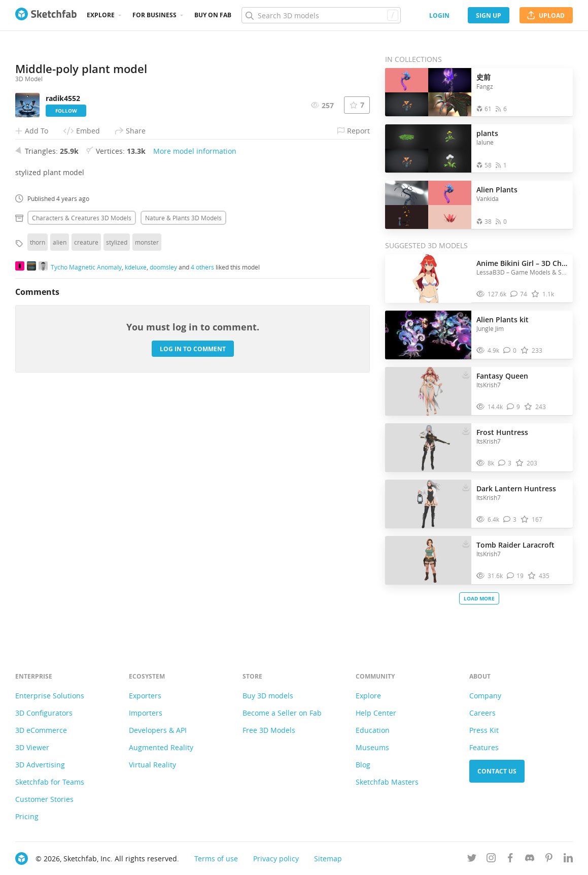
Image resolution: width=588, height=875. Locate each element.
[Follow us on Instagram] (491, 860)
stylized (117, 441)
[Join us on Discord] (530, 860)
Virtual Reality (152, 765)
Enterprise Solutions (50, 696)
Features (484, 747)
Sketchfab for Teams (50, 782)
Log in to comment (193, 547)
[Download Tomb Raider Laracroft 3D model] (466, 543)
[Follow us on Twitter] (472, 860)
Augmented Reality (161, 747)
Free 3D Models (269, 730)
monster (147, 441)
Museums (372, 747)
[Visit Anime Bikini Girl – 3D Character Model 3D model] (428, 279)
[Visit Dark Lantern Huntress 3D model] (428, 504)
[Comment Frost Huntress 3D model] (505, 463)
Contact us (497, 771)
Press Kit (484, 730)
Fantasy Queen (502, 376)
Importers (146, 713)
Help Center (376, 713)
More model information (195, 349)
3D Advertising (40, 765)
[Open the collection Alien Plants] (428, 205)
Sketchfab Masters (387, 782)
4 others (202, 465)
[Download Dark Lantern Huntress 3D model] (466, 486)
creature (86, 441)
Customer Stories (44, 799)
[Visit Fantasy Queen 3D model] (428, 391)
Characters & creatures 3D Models (82, 416)
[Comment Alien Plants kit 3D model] (510, 350)
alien (60, 441)
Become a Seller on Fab (282, 713)
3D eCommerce (41, 730)
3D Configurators (44, 713)
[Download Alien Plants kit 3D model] (466, 317)
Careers (482, 713)
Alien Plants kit (503, 319)
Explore (101, 15)
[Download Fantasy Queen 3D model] (466, 374)
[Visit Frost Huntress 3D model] (428, 448)
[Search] (321, 15)
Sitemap (328, 859)
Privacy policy (276, 859)
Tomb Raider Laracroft (515, 545)
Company (485, 696)
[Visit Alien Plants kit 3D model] (428, 335)
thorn (38, 441)
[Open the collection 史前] (428, 92)
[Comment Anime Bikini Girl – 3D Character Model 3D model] (519, 294)
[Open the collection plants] (428, 148)
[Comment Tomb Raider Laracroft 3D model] (515, 576)
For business (154, 15)
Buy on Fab (213, 15)
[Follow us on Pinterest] (549, 860)
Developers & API (158, 730)
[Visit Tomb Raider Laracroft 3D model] (428, 560)
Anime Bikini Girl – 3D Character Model (522, 263)
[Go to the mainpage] (46, 15)
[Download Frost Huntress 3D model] (466, 430)
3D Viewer (32, 747)
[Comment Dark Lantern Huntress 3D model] (510, 519)
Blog (363, 765)
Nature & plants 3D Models (183, 416)
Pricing (27, 816)
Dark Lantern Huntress (516, 489)
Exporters (145, 696)
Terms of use (216, 859)
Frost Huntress (502, 432)
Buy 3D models (268, 696)
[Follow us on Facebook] (510, 860)
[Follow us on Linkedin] (568, 860)
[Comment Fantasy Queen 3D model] (514, 407)
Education (373, 730)
